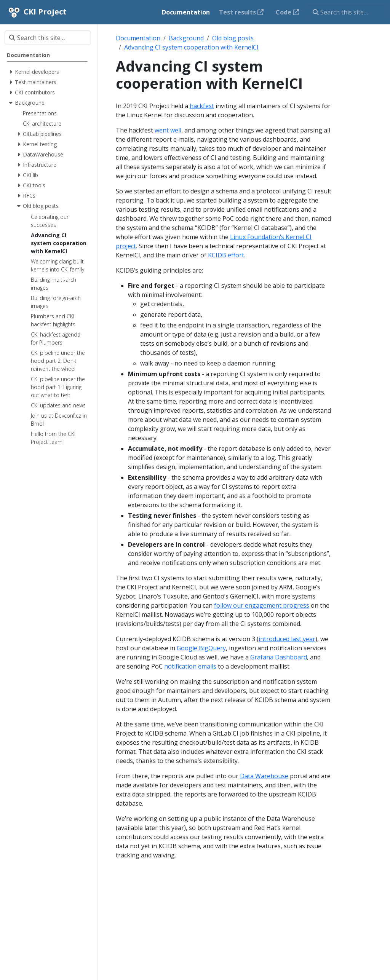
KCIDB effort (226, 255)
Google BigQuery (201, 648)
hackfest (202, 106)
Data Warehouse (264, 776)
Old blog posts (233, 38)
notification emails (190, 666)
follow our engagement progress (262, 605)
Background (186, 38)
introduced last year (287, 639)
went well (168, 130)
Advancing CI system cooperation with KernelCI (191, 47)
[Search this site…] (347, 12)
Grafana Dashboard (279, 657)
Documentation (138, 38)
